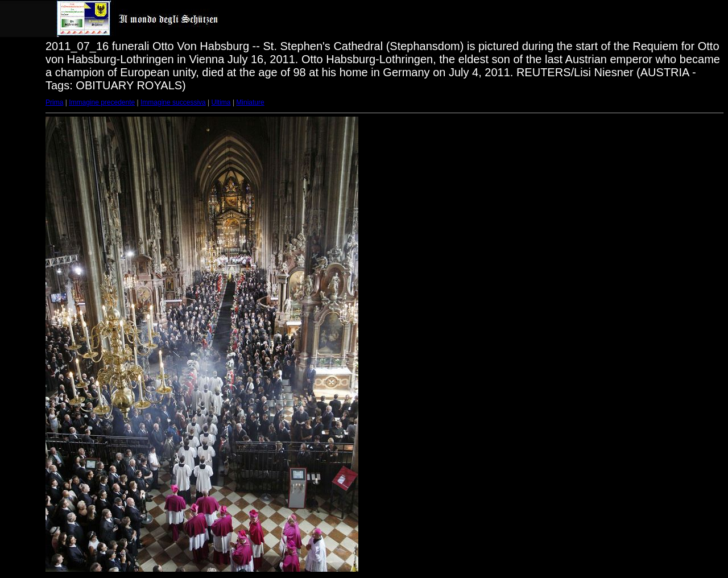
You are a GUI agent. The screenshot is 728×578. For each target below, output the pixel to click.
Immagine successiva (173, 102)
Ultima (221, 102)
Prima (54, 102)
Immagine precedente (102, 102)
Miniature (250, 102)
